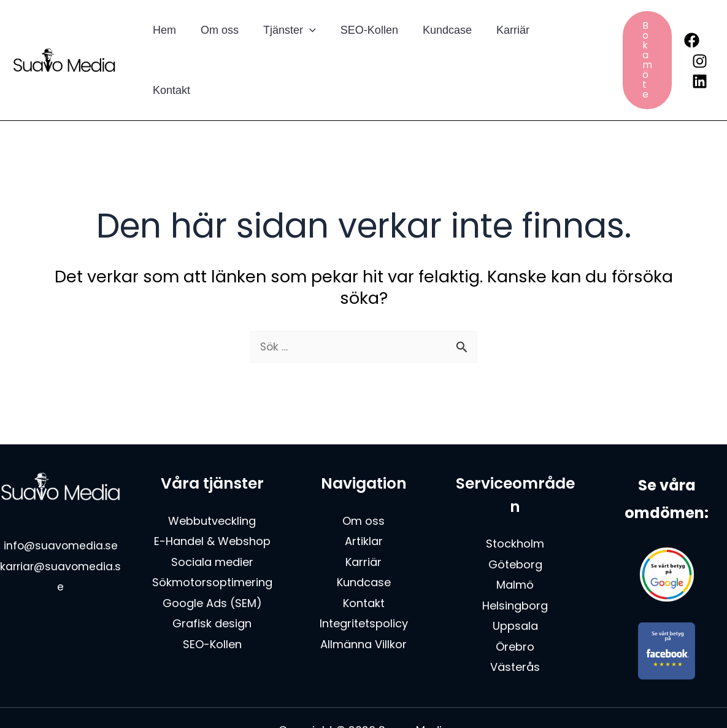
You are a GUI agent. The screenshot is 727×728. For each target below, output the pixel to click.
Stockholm (515, 513)
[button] (303, 44)
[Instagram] (689, 45)
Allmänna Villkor (363, 613)
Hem (163, 44)
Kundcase (436, 44)
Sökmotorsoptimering (212, 552)
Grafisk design (212, 592)
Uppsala (515, 595)
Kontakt (557, 44)
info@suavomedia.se (61, 515)
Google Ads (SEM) (212, 572)
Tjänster (283, 44)
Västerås (515, 636)
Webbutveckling (212, 490)
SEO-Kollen (361, 44)
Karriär (499, 44)
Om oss (216, 44)
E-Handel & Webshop (212, 510)
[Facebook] (681, 24)
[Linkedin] (689, 65)
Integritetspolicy (364, 592)
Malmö (515, 554)
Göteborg (515, 533)
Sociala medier (212, 531)
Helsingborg (515, 574)
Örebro (515, 615)
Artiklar (364, 510)
